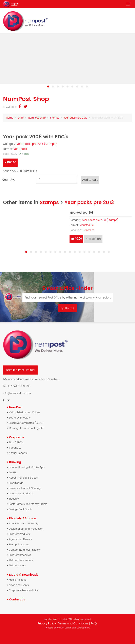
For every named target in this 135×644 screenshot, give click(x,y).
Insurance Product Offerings (25, 488)
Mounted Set (87, 225)
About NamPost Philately (23, 523)
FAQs (94, 623)
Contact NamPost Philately (25, 550)
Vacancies (15, 448)
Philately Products (19, 534)
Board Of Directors (20, 418)
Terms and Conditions (74, 623)
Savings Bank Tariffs (21, 509)
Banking (15, 462)
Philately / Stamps (23, 518)
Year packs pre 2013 (75, 118)
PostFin (13, 472)
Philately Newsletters (21, 560)
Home (10, 118)
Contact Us (17, 599)
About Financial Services (23, 478)
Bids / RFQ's (16, 442)
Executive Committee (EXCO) (26, 423)
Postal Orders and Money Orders (28, 504)
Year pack (20, 149)
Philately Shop (17, 565)
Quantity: (8, 180)
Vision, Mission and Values (24, 412)
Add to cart (90, 180)
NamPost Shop (37, 118)
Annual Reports (18, 453)
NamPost (16, 407)
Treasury (14, 499)
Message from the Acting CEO (27, 428)
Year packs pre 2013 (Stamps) (37, 144)
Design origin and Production (26, 529)
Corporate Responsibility (23, 590)
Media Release (17, 580)
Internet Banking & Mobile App (27, 467)
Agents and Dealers (20, 539)
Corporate (17, 437)
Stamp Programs (19, 544)
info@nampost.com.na (17, 393)
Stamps (55, 118)
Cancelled (89, 230)
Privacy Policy (47, 623)
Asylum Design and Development (73, 628)
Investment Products (21, 493)
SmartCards (16, 483)
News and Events (19, 585)
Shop (21, 118)
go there (67, 308)
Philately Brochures (20, 555)
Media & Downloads (24, 575)
